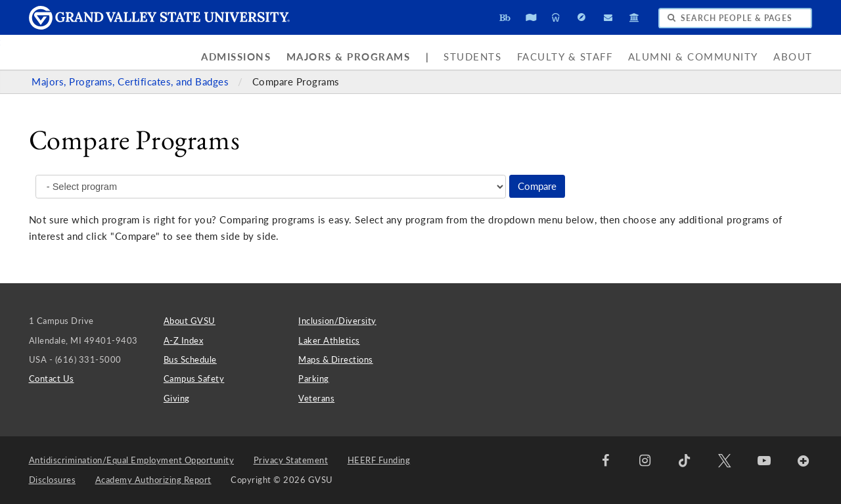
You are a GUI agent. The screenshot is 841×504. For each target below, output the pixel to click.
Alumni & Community (693, 57)
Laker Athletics (329, 340)
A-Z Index (184, 340)
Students (472, 57)
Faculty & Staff (565, 57)
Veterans (316, 398)
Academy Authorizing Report (153, 480)
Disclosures (53, 480)
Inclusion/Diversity (337, 321)
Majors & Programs (349, 57)
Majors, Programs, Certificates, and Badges (132, 82)
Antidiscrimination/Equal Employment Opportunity (132, 460)
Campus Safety (194, 378)
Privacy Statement (291, 460)
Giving (177, 398)
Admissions (236, 57)
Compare (537, 186)
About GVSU (190, 321)
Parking (314, 378)
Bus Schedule (190, 359)
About (793, 57)
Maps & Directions (336, 359)
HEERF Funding (379, 460)
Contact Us (52, 378)
